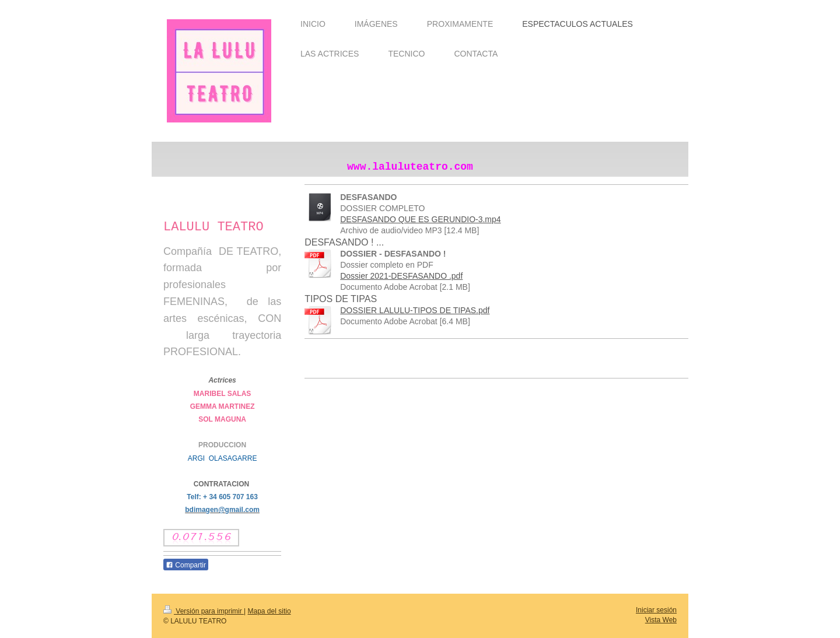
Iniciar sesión (656, 610)
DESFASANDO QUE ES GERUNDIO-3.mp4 (420, 219)
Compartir (186, 565)
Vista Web (661, 620)
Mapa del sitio (269, 611)
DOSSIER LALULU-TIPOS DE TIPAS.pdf (415, 310)
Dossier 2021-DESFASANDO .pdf (401, 276)
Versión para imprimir (204, 611)
